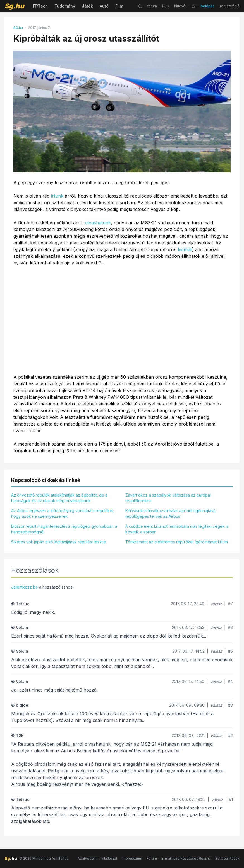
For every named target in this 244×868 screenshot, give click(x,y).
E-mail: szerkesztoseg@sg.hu (186, 858)
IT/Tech (40, 6)
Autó (104, 6)
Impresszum (132, 858)
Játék (87, 6)
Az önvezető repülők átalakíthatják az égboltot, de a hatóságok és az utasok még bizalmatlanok (59, 498)
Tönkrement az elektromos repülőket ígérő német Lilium (177, 542)
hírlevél (180, 6)
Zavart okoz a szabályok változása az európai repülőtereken (168, 498)
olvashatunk (98, 223)
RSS (166, 6)
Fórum (152, 858)
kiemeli (185, 249)
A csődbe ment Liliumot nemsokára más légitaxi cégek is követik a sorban (177, 529)
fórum (152, 6)
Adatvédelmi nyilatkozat (97, 858)
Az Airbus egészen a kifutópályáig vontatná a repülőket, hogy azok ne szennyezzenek (63, 513)
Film (119, 6)
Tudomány (65, 6)
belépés (208, 6)
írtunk (57, 196)
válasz (216, 604)
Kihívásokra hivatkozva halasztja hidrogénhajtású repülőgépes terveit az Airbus (170, 513)
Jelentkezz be (25, 587)
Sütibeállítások (227, 858)
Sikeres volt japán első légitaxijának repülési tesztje (59, 542)
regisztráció (230, 6)
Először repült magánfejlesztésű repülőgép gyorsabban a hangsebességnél (64, 529)
